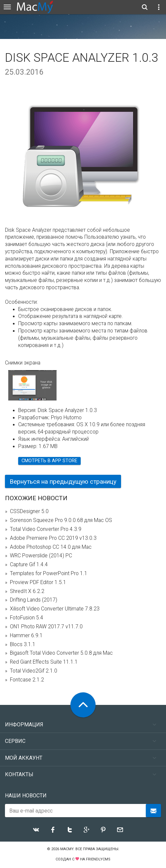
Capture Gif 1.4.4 (29, 565)
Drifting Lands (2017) (34, 600)
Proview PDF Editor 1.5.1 (38, 582)
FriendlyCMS (98, 859)
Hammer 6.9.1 (26, 636)
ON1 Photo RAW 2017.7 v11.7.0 (46, 627)
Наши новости (26, 796)
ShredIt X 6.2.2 (27, 591)
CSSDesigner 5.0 (29, 511)
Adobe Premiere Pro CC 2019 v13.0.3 (53, 538)
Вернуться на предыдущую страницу (63, 482)
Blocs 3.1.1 (23, 644)
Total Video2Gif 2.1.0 (34, 671)
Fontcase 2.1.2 (27, 680)
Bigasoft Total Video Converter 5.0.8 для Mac (61, 653)
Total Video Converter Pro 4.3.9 (46, 529)
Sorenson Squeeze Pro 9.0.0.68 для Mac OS (61, 520)
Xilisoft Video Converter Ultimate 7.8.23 (55, 609)
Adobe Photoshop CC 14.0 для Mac (51, 547)
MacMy (67, 849)
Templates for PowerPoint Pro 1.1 (49, 573)
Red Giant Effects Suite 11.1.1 (44, 662)
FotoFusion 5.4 (27, 618)
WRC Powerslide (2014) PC (41, 556)
